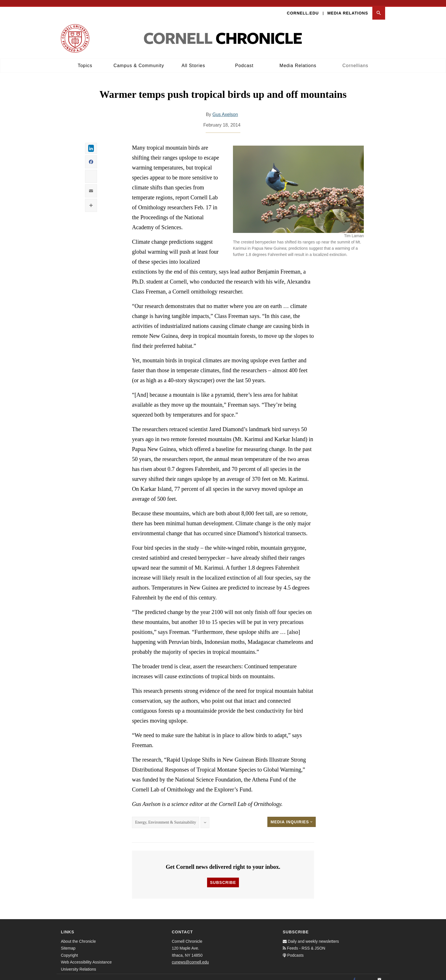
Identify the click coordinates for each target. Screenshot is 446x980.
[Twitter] (367, 974)
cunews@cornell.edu (190, 957)
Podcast (244, 60)
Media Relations (348, 7)
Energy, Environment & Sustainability (166, 817)
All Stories (193, 60)
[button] (379, 8)
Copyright (69, 950)
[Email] (379, 974)
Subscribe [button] (223, 877)
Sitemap (68, 943)
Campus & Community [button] (139, 60)
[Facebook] (354, 974)
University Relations (79, 964)
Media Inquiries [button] (292, 816)
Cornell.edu (303, 7)
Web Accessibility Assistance (86, 957)
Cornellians (355, 60)
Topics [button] (85, 60)
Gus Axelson (225, 109)
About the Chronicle (78, 936)
